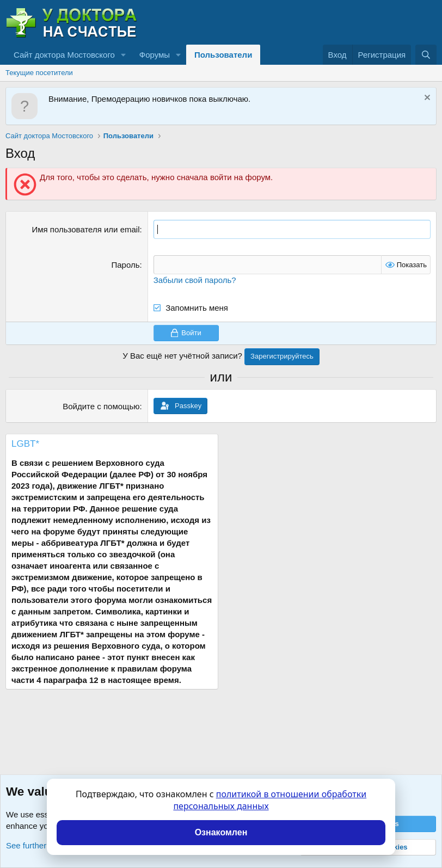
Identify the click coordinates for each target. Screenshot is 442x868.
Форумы (155, 55)
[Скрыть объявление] (426, 99)
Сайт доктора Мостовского (64, 55)
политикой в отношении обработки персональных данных (270, 800)
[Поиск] (426, 55)
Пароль (125, 265)
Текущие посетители (39, 73)
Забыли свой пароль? (195, 280)
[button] (124, 55)
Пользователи (223, 55)
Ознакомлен (221, 832)
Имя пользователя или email (85, 229)
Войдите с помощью (101, 406)
